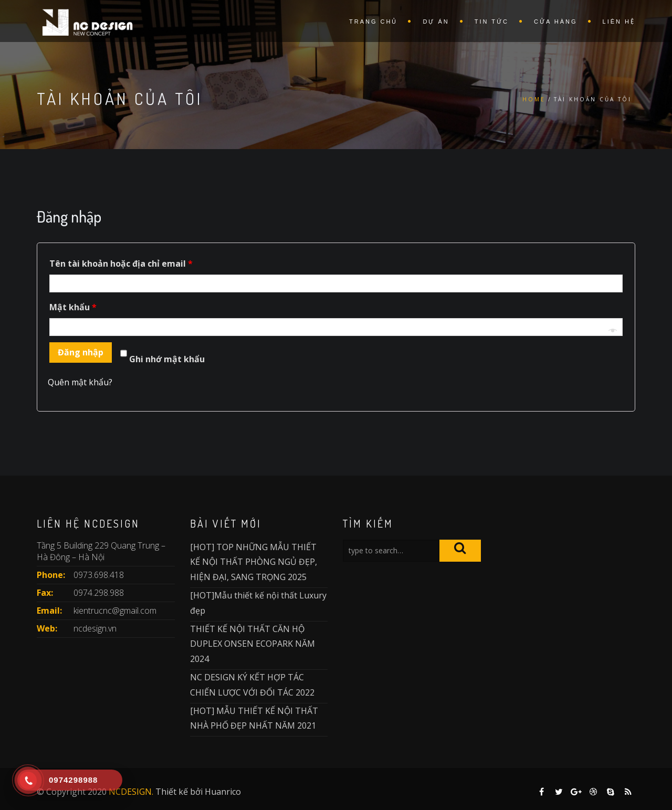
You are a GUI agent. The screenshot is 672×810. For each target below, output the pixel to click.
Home (534, 99)
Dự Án (436, 22)
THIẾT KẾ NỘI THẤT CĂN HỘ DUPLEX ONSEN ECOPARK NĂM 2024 (253, 644)
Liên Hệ (619, 22)
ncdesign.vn (95, 628)
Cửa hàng (556, 22)
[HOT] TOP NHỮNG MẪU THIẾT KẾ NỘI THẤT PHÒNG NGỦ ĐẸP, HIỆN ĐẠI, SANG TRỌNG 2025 (254, 562)
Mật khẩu (73, 307)
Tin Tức (492, 22)
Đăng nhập (81, 352)
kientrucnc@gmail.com (115, 611)
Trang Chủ (373, 22)
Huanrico (223, 792)
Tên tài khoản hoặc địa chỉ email (121, 264)
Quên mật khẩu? (80, 382)
